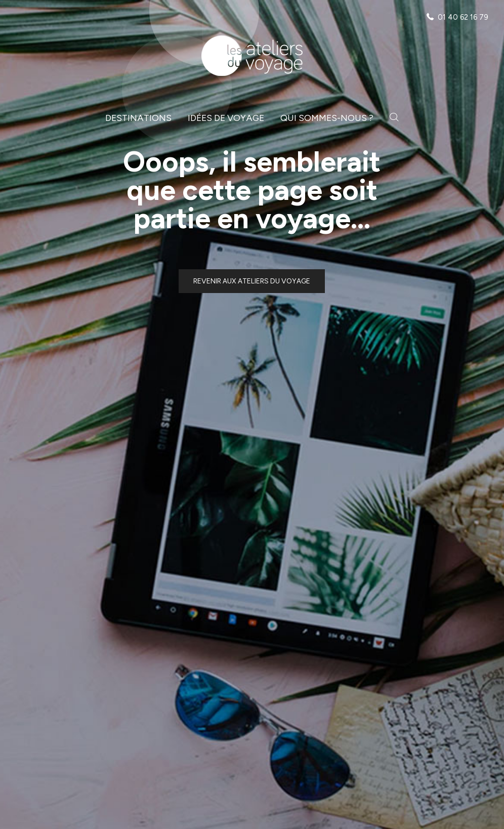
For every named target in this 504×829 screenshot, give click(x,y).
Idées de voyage (226, 118)
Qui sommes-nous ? (327, 118)
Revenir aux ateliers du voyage (252, 281)
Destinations (138, 118)
